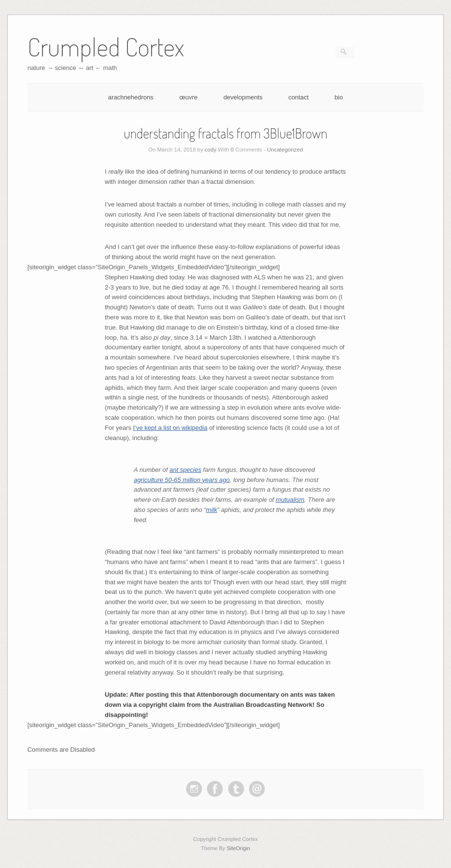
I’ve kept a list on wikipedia (170, 428)
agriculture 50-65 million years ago (182, 480)
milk (212, 510)
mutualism (290, 500)
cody (211, 150)
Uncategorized (285, 150)
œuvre (188, 97)
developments (243, 97)
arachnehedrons (131, 97)
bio (339, 97)
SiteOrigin (238, 848)
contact (298, 97)
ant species (185, 470)
